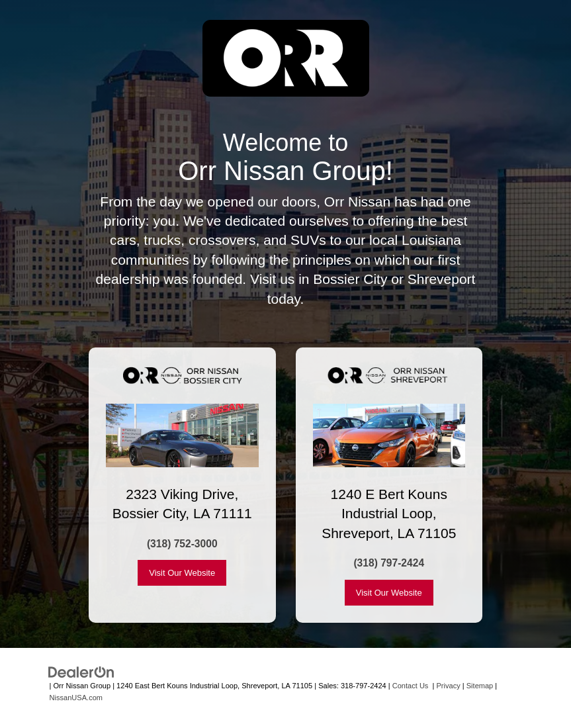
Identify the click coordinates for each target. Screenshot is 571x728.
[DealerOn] (81, 671)
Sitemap (480, 686)
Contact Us (411, 686)
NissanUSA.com (76, 698)
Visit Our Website (182, 573)
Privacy (449, 686)
